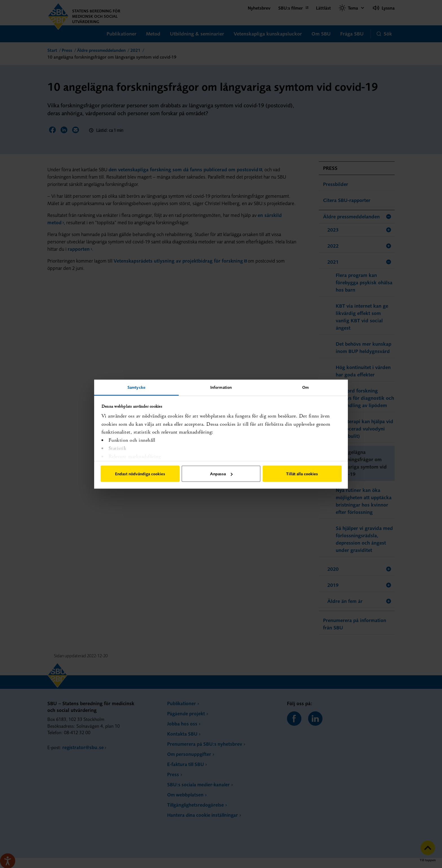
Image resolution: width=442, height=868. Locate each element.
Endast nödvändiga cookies (140, 474)
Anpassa (221, 474)
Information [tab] (221, 387)
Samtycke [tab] (136, 387)
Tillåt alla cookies (302, 474)
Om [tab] (305, 387)
